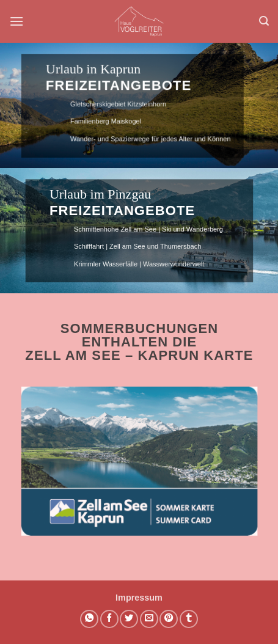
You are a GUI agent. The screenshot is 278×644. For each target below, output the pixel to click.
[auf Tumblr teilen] (189, 619)
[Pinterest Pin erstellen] (169, 619)
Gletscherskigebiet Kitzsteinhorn (115, 104)
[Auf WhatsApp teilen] (89, 619)
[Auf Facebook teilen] (109, 619)
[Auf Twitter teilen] (129, 619)
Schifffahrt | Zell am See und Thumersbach (137, 246)
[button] (16, 21)
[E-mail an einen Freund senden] (149, 619)
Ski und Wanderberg (192, 229)
